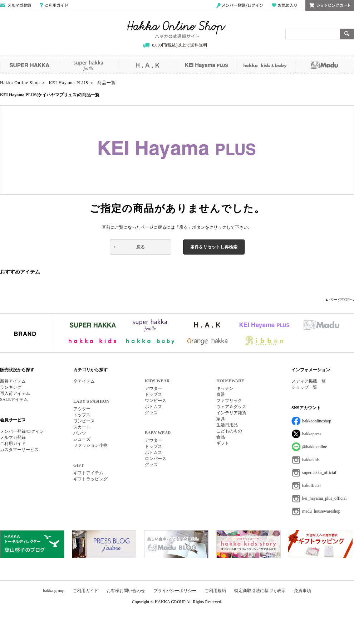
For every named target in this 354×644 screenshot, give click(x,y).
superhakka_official (319, 473)
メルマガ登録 (13, 437)
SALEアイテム (14, 400)
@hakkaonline (315, 447)
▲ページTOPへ (339, 300)
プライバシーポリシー (175, 591)
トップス (82, 415)
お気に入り (284, 5)
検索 (347, 34)
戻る (141, 247)
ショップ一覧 (304, 387)
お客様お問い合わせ (126, 591)
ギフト (223, 443)
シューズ (82, 439)
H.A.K (147, 65)
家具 (221, 419)
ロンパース (156, 459)
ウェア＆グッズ (231, 407)
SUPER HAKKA (30, 65)
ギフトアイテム (88, 473)
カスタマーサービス (19, 450)
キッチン (225, 388)
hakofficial (311, 485)
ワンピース (84, 421)
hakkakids (311, 460)
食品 (221, 437)
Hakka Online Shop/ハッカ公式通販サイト (176, 30)
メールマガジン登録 (16, 5)
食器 (221, 394)
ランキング (11, 387)
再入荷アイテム (15, 393)
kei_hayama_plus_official (324, 498)
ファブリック (229, 401)
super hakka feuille (88, 65)
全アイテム (84, 381)
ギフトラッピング (90, 479)
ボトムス (153, 407)
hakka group (54, 591)
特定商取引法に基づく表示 (260, 591)
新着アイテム (13, 381)
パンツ (80, 433)
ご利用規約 (215, 591)
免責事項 (303, 591)
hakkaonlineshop (317, 421)
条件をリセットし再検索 (214, 247)
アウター (82, 409)
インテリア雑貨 (231, 413)
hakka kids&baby (265, 65)
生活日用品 (227, 425)
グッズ (151, 413)
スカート (82, 427)
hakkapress (312, 434)
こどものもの (229, 431)
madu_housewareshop (321, 511)
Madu (324, 65)
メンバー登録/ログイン (240, 5)
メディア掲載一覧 (309, 381)
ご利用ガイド (54, 5)
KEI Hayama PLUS (207, 65)
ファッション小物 (90, 445)
